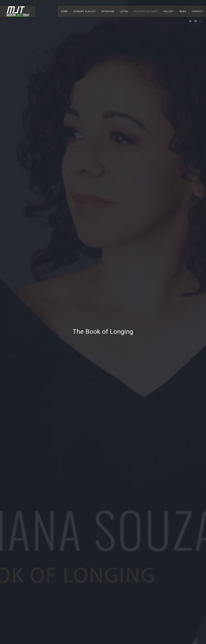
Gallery (169, 11)
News (183, 11)
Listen (124, 11)
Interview (108, 11)
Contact (197, 11)
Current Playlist (85, 11)
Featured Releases (146, 11)
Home (64, 11)
